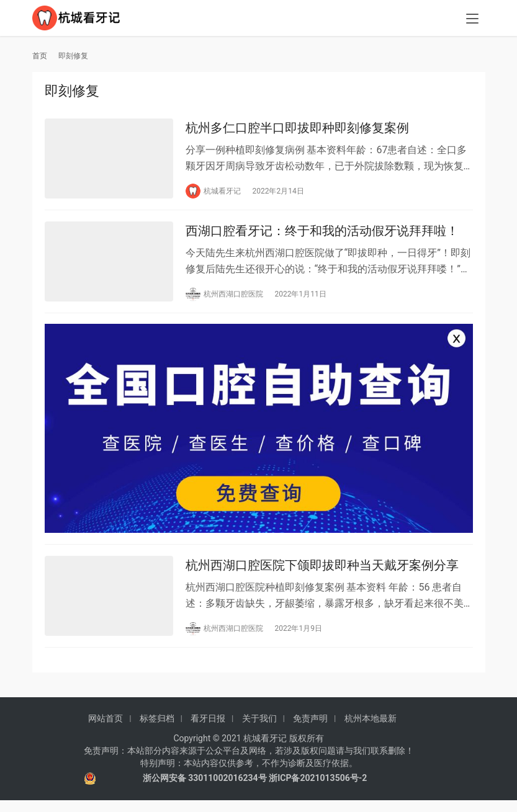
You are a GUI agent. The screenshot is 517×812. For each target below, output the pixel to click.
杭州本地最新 (371, 729)
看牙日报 (208, 729)
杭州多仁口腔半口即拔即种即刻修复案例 (297, 129)
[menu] (472, 20)
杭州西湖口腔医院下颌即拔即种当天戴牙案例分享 (322, 575)
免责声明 (310, 729)
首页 (40, 56)
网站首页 (106, 729)
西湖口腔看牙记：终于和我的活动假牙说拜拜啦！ (322, 235)
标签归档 (157, 729)
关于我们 (259, 729)
